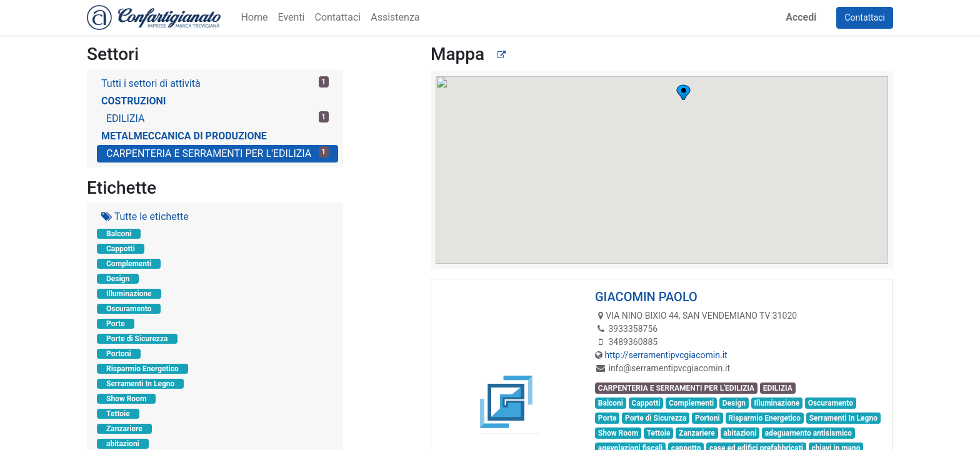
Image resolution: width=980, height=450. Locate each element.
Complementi (129, 264)
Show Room (126, 399)
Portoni (119, 354)
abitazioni (123, 444)
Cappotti (121, 249)
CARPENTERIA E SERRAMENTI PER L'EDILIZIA (217, 153)
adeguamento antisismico (808, 433)
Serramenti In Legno (140, 384)
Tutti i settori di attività (215, 83)
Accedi (801, 17)
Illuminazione (129, 294)
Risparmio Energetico (142, 369)
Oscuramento (129, 309)
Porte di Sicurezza (137, 339)
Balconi (119, 234)
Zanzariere (124, 429)
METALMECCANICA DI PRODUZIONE (184, 136)
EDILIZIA (217, 118)
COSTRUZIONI (133, 101)
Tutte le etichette (145, 217)
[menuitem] (254, 17)
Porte (116, 324)
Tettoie (118, 414)
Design (118, 279)
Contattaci (865, 17)
